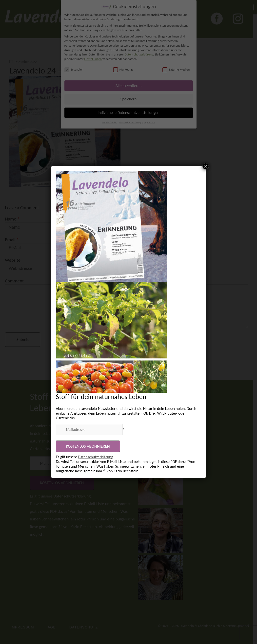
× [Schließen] (206, 166)
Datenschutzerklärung (96, 457)
